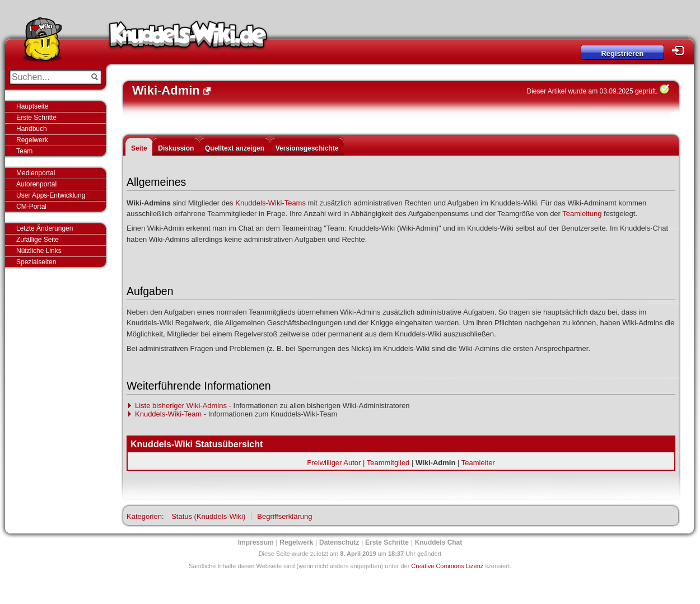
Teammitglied (388, 463)
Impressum (256, 542)
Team (24, 151)
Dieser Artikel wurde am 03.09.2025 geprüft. (592, 91)
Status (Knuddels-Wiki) (208, 516)
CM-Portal (31, 207)
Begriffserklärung (284, 516)
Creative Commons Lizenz (447, 566)
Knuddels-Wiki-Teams (270, 203)
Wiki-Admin (435, 463)
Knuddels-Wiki (188, 38)
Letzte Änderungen (45, 228)
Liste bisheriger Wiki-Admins (181, 406)
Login (681, 51)
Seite (139, 148)
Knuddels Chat (439, 542)
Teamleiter (478, 463)
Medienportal (36, 173)
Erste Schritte (36, 118)
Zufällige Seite (38, 240)
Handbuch (32, 129)
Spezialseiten (36, 262)
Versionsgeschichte (307, 148)
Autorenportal (36, 184)
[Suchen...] (48, 77)
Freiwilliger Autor (334, 463)
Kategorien (144, 516)
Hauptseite (32, 106)
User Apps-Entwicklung (51, 195)
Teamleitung (582, 214)
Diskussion (176, 148)
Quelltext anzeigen (235, 148)
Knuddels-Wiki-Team (168, 414)
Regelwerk (32, 140)
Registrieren (622, 53)
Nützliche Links (39, 251)
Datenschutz (339, 542)
